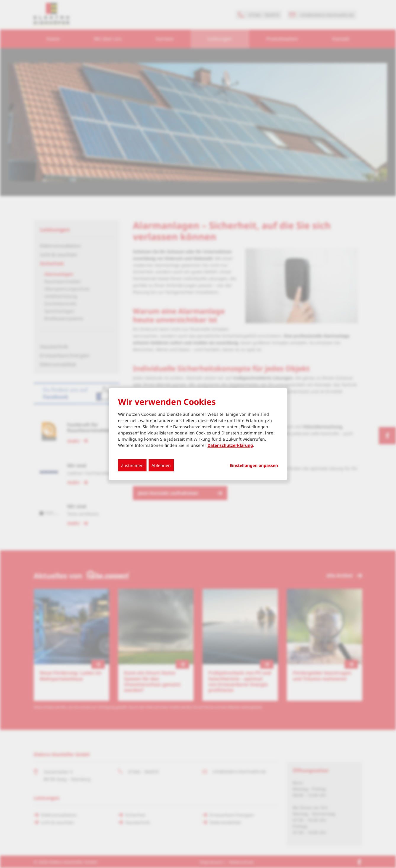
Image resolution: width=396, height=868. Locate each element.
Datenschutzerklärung (230, 445)
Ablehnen (161, 465)
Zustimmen (132, 465)
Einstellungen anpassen (254, 465)
